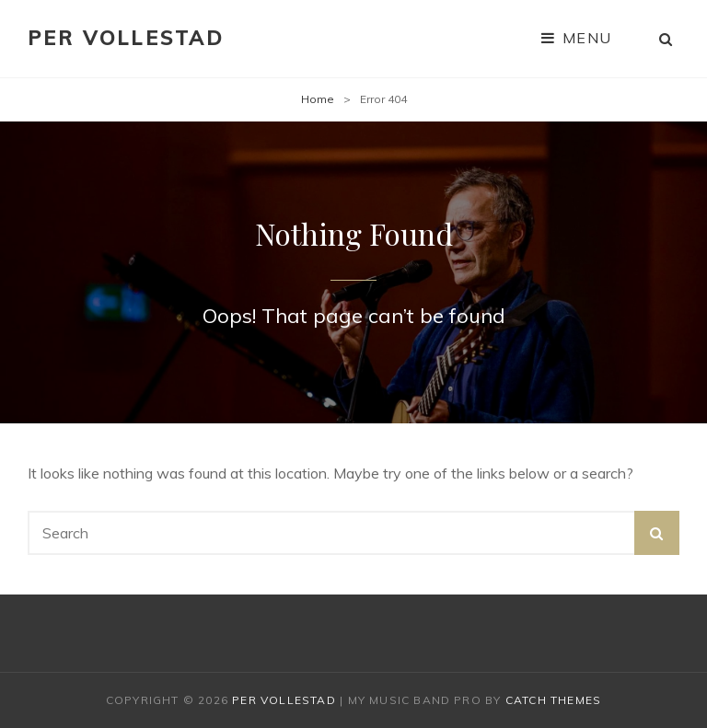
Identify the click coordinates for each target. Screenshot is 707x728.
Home (318, 99)
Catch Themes (553, 700)
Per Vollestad (126, 38)
